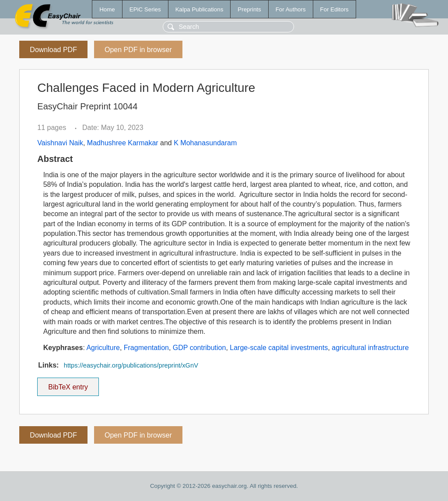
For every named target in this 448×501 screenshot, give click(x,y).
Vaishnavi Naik (60, 143)
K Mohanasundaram (205, 143)
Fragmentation (146, 348)
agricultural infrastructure (370, 348)
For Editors (334, 9)
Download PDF (53, 50)
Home (107, 9)
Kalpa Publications (199, 9)
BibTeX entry (68, 384)
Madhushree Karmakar (123, 143)
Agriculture (103, 348)
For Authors (291, 9)
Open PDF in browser (138, 50)
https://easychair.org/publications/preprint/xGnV (131, 365)
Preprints (249, 9)
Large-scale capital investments (279, 348)
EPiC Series (145, 9)
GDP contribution (199, 348)
